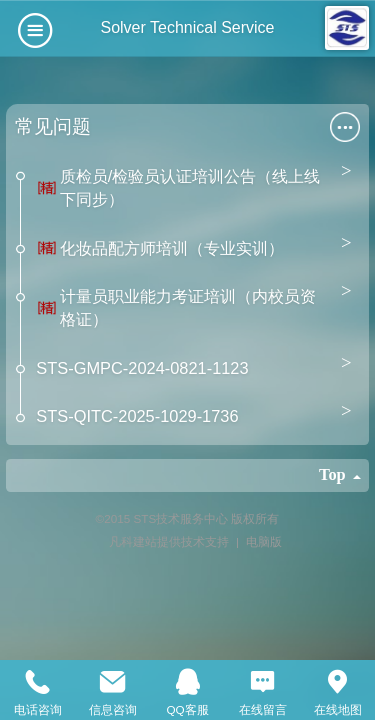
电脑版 (264, 541)
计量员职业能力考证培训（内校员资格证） (188, 307)
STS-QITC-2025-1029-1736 (137, 416)
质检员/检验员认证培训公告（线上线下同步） (190, 187)
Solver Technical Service (187, 27)
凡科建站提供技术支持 (162, 541)
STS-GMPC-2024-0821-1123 (142, 368)
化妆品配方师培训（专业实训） (172, 248)
